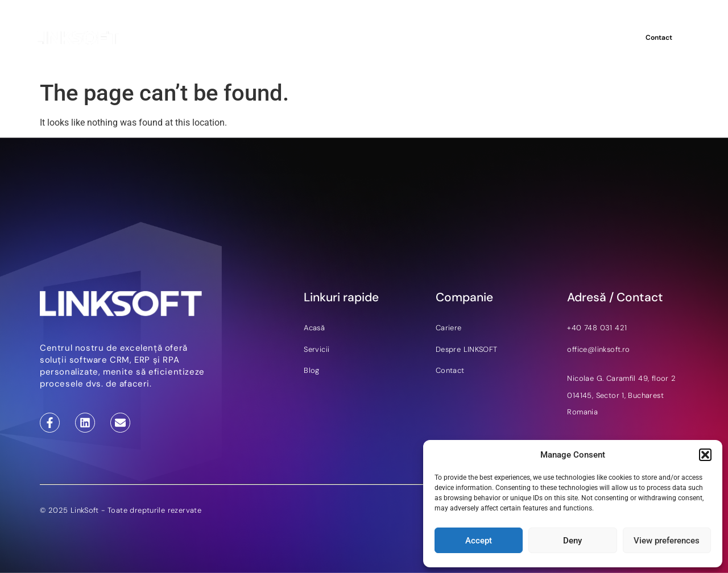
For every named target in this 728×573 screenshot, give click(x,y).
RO (611, 37)
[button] (705, 455)
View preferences (667, 541)
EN (597, 37)
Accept (479, 541)
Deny (572, 541)
